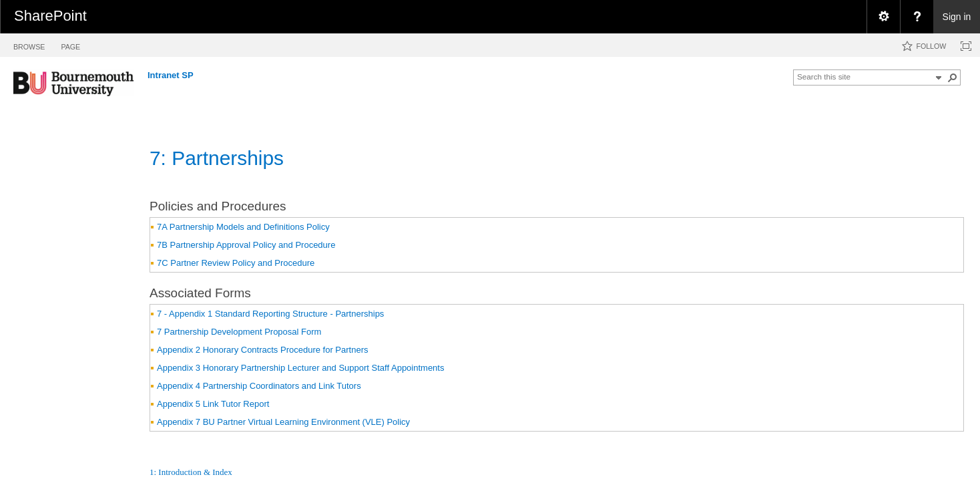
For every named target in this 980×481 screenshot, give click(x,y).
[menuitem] (883, 17)
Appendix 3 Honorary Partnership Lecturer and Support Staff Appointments (300, 368)
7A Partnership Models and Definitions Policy (243, 227)
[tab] (29, 44)
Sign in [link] (957, 17)
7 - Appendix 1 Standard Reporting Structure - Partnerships (270, 314)
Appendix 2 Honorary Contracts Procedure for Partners (263, 350)
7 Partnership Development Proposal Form (239, 332)
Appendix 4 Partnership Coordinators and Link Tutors (259, 386)
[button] (953, 77)
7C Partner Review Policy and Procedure (236, 263)
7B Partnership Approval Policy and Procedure (246, 245)
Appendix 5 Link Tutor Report (213, 404)
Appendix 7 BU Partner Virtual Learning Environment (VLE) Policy (283, 422)
